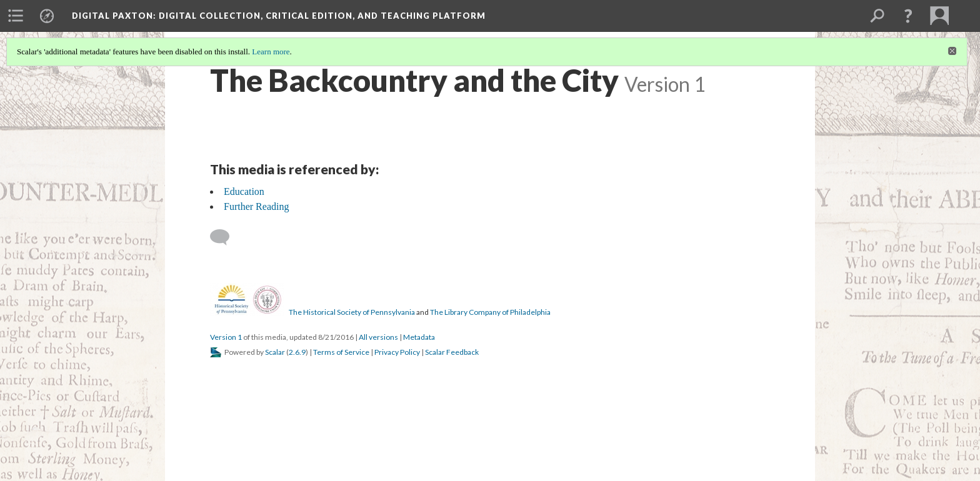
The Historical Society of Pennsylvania (352, 312)
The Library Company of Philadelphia (490, 312)
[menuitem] (16, 16)
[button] (908, 16)
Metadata (419, 337)
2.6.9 (297, 352)
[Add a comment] (225, 237)
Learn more (271, 52)
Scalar (275, 352)
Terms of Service (341, 352)
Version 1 (226, 337)
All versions (378, 337)
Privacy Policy (397, 352)
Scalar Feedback (452, 352)
